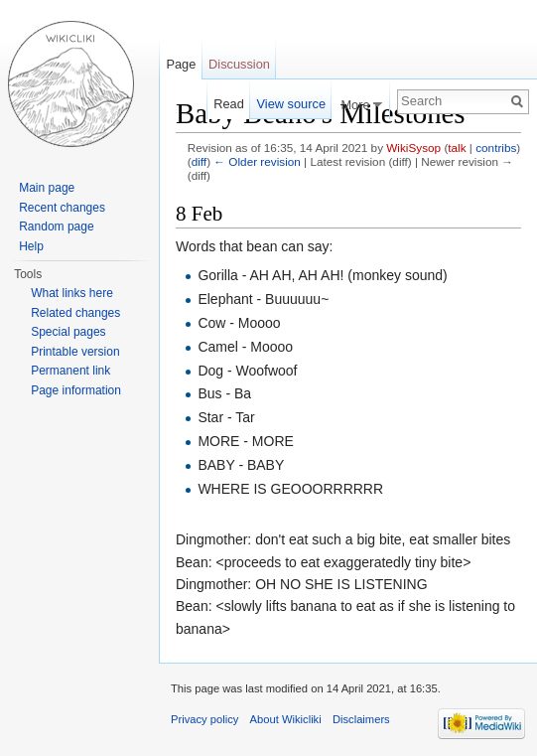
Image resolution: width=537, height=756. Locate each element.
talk (457, 148)
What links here (72, 293)
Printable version (75, 352)
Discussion (239, 64)
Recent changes (62, 208)
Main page (47, 188)
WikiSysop (413, 148)
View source (291, 104)
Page (181, 64)
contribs (496, 148)
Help (31, 246)
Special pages (68, 332)
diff (199, 161)
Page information (76, 390)
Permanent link (70, 371)
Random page (56, 227)
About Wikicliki (286, 719)
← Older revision (257, 161)
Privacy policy (204, 719)
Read (229, 104)
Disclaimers (361, 719)
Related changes (75, 313)
